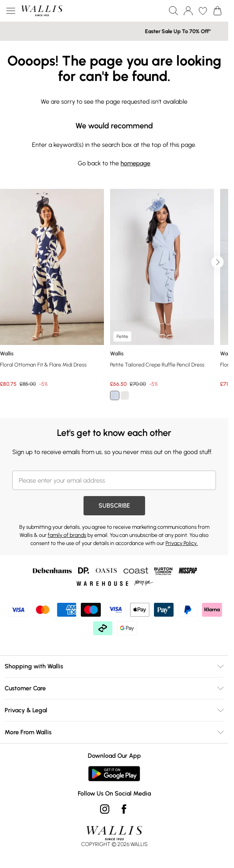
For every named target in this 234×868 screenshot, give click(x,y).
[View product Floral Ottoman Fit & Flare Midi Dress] (52, 288)
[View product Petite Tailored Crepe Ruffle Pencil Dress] (162, 297)
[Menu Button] (11, 11)
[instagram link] (105, 809)
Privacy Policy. (182, 543)
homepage (135, 163)
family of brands (67, 535)
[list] (114, 299)
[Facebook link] (124, 809)
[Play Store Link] (114, 774)
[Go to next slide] (217, 262)
